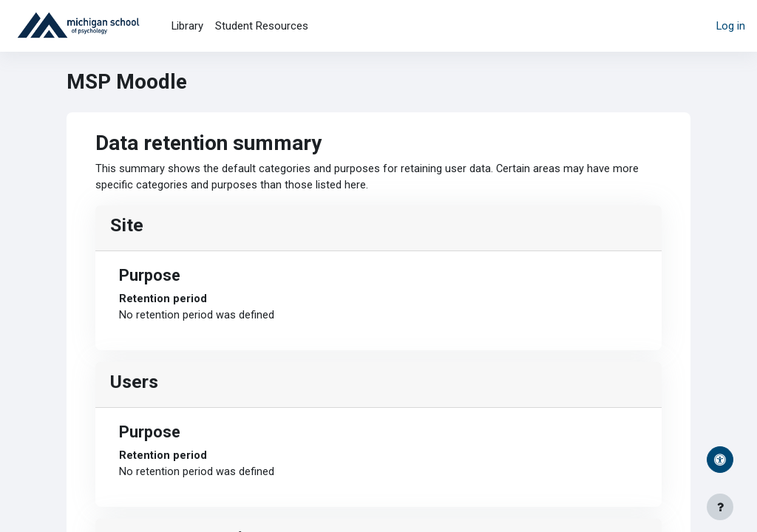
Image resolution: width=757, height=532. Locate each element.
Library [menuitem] (187, 26)
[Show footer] (720, 507)
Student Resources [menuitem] (262, 26)
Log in (731, 26)
